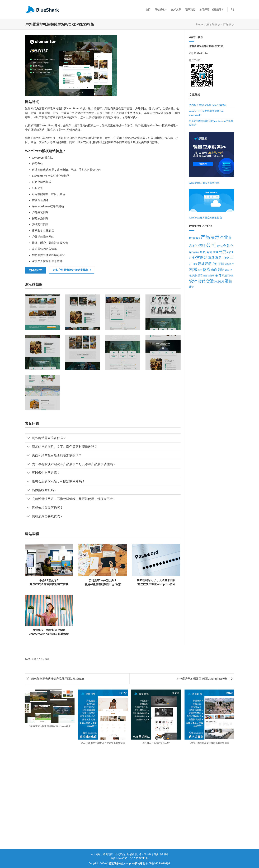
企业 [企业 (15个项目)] (224, 237)
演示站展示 (213, 24)
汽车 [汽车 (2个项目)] (200, 270)
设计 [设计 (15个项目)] (193, 281)
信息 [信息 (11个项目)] (202, 245)
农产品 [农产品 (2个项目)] (220, 246)
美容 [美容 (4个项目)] (200, 275)
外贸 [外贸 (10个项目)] (222, 252)
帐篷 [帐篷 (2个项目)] (195, 264)
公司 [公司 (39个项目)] (211, 245)
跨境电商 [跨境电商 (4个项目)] (219, 281)
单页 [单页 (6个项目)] (203, 252)
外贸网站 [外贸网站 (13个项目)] (200, 257)
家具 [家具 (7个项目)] (211, 258)
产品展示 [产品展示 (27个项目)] (210, 237)
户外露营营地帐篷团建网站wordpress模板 (204, 679)
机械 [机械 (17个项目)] (193, 269)
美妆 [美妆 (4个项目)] (195, 275)
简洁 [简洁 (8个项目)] (221, 270)
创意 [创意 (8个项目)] (227, 245)
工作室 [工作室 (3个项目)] (225, 258)
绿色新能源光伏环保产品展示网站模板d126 (56, 679)
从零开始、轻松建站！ (212, 9)
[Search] (232, 9)
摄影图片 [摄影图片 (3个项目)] (229, 264)
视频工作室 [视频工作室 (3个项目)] (228, 276)
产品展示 (229, 24)
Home (200, 24)
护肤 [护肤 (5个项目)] (221, 264)
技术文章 (176, 9)
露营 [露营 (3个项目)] (191, 287)
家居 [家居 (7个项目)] (218, 258)
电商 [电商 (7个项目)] (214, 270)
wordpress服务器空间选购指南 (206, 218)
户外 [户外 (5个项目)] (215, 264)
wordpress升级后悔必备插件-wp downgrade (206, 113)
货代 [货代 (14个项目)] (202, 281)
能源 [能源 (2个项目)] (205, 276)
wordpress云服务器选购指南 (204, 183)
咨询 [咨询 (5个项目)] (209, 252)
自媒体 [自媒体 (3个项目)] (211, 276)
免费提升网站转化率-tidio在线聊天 (208, 105)
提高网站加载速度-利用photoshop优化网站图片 (211, 123)
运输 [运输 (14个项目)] (229, 281)
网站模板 (161, 9)
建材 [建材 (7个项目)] (201, 264)
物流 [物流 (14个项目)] (206, 269)
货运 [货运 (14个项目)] (210, 281)
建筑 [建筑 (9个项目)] (208, 263)
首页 (148, 9)
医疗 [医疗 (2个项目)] (197, 252)
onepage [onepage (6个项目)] (195, 238)
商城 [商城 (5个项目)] (215, 252)
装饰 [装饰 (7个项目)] (218, 275)
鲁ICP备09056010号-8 (158, 863)
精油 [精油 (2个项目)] (227, 270)
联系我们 (190, 9)
